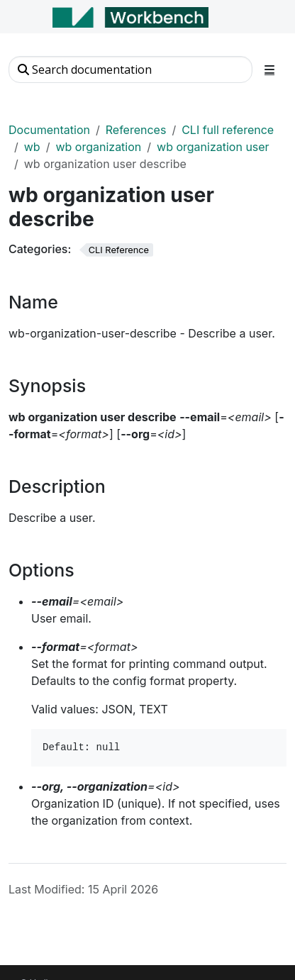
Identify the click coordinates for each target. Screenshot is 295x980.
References (136, 130)
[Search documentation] (130, 69)
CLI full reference (228, 130)
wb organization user (213, 147)
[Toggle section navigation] (269, 69)
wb (32, 147)
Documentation (49, 130)
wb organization (98, 147)
